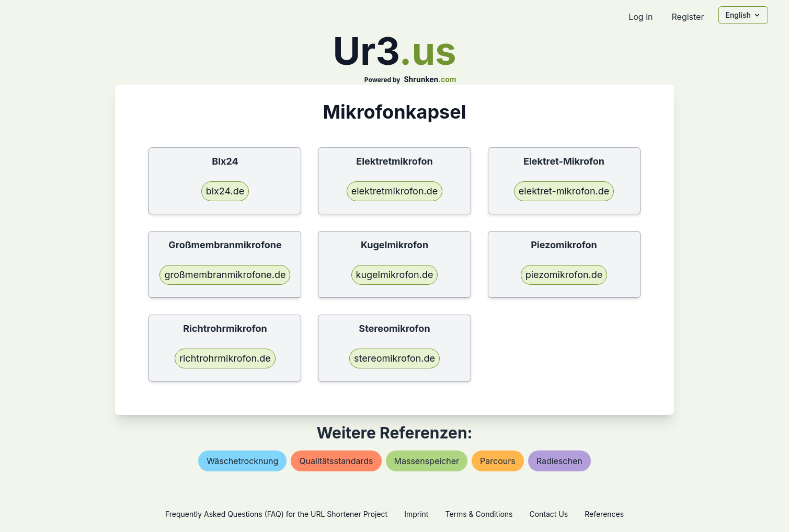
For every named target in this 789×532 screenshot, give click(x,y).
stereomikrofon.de (394, 358)
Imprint (416, 514)
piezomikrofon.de (564, 275)
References (604, 514)
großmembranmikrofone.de (225, 275)
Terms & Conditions (479, 514)
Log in (641, 17)
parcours (498, 461)
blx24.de (225, 191)
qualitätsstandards (336, 461)
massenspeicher (427, 461)
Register (688, 17)
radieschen (559, 461)
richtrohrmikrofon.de (225, 358)
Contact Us (548, 514)
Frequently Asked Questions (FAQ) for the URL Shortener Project (276, 514)
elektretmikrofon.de (395, 191)
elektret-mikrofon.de (564, 191)
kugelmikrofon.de (395, 275)
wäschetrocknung (242, 461)
